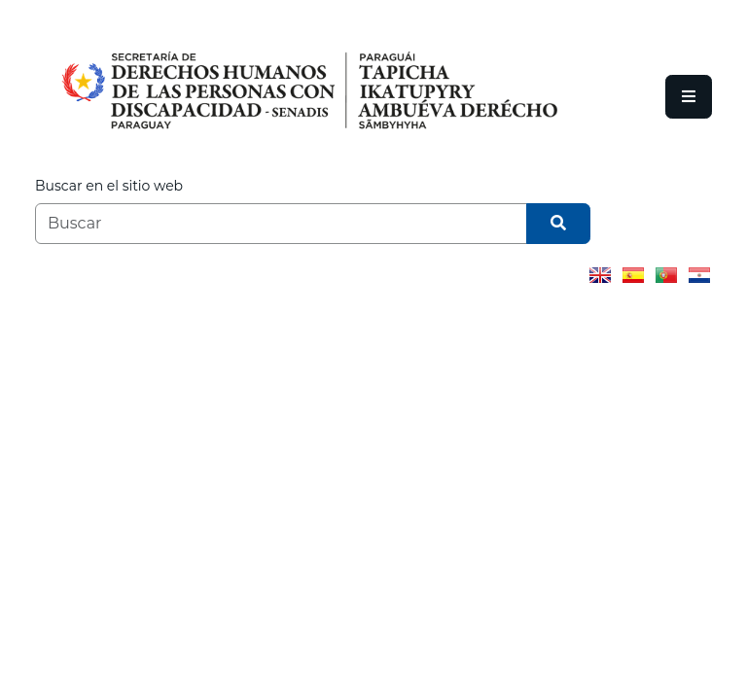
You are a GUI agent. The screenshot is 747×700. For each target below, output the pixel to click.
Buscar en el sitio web (109, 186)
